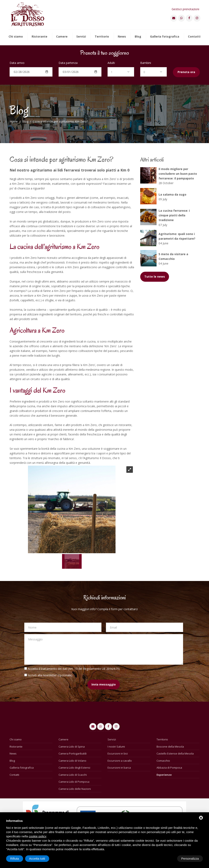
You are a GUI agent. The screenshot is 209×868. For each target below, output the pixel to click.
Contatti (194, 37)
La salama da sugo (172, 194)
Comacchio (163, 761)
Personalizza (19, 859)
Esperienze (164, 775)
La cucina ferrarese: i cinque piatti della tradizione (174, 215)
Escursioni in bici (118, 753)
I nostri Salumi (116, 747)
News (122, 37)
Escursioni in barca (119, 768)
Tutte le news (155, 277)
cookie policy (38, 836)
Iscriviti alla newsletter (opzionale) (50, 675)
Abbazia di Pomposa (169, 768)
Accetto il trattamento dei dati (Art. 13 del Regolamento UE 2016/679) (74, 669)
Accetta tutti (191, 859)
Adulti (111, 63)
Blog (138, 37)
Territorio (102, 37)
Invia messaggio (104, 684)
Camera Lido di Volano (72, 761)
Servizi (81, 37)
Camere (62, 37)
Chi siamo (16, 37)
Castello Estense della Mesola (175, 753)
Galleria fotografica (165, 37)
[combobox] (121, 72)
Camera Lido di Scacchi (73, 775)
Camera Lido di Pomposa (74, 782)
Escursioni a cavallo (120, 761)
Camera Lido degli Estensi (74, 768)
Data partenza (68, 63)
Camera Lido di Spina (72, 747)
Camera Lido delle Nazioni (75, 789)
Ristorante (39, 37)
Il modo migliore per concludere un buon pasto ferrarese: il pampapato (178, 174)
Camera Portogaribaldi (73, 753)
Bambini (146, 63)
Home (14, 121)
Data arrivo (17, 63)
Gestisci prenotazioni (185, 9)
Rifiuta (168, 859)
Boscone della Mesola (170, 747)
